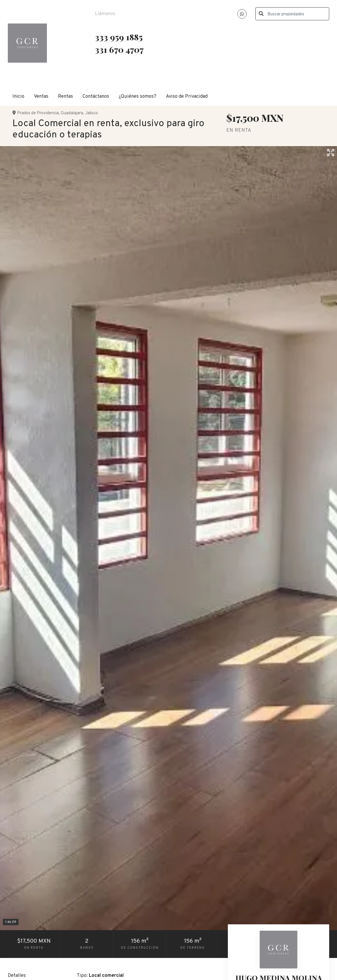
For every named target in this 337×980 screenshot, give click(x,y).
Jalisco (91, 113)
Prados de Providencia (38, 113)
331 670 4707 (120, 49)
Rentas (65, 96)
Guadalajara (72, 113)
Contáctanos (96, 96)
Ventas (41, 96)
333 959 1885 (119, 37)
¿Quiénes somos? (138, 96)
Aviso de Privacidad (187, 96)
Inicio (18, 96)
